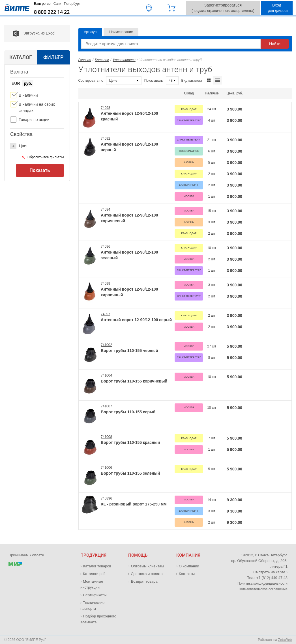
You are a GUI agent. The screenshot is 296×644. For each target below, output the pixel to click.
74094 (105, 209)
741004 (106, 375)
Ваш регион (57, 4)
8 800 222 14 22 (52, 12)
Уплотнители (124, 60)
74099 (105, 284)
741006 (106, 468)
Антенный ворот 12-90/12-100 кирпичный (129, 292)
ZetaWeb (285, 640)
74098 (105, 108)
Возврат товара (144, 581)
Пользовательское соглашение (263, 589)
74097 (105, 314)
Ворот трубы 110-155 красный (130, 442)
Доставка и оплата (147, 574)
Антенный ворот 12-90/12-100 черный (129, 147)
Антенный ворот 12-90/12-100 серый (136, 320)
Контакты (187, 574)
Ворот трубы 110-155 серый (128, 412)
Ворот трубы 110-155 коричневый (134, 381)
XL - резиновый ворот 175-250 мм (134, 504)
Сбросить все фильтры (43, 157)
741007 (106, 406)
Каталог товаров (97, 566)
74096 (105, 247)
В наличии (28, 95)
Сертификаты (95, 595)
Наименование (121, 32)
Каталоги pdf (94, 574)
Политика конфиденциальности (262, 584)
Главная (85, 60)
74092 (105, 139)
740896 (106, 498)
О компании (189, 566)
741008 (106, 437)
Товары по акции (34, 120)
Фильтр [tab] (53, 57)
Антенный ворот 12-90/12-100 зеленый (129, 255)
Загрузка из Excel (30, 33)
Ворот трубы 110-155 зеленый (130, 473)
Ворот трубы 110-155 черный (129, 351)
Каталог (102, 60)
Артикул (90, 32)
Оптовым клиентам (147, 566)
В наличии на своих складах (37, 107)
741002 (106, 345)
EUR (16, 83)
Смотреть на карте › (270, 572)
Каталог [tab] (21, 57)
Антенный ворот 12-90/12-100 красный (129, 116)
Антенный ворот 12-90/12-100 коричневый (129, 218)
